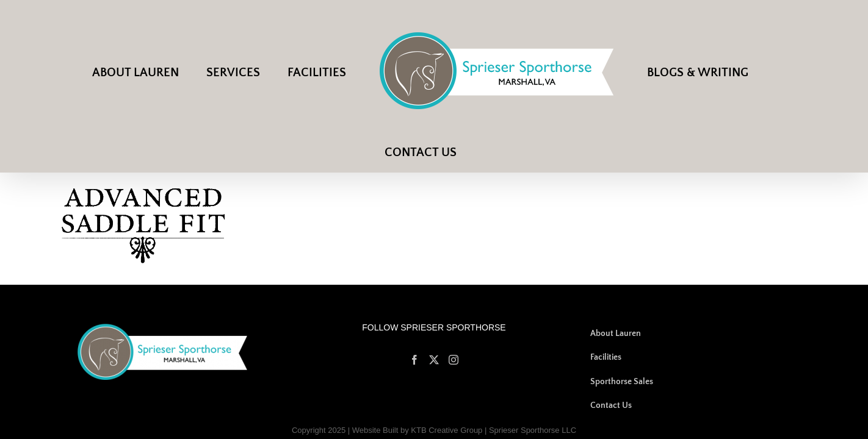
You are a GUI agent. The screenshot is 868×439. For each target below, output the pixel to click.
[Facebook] (414, 328)
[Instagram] (454, 328)
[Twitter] (434, 328)
